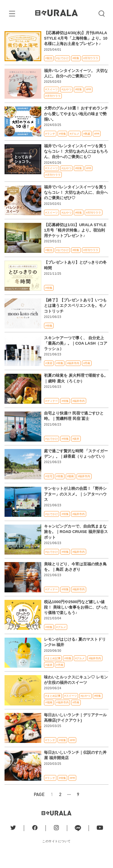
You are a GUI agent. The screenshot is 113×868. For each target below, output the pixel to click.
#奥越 (87, 145)
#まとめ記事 (53, 670)
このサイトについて (56, 853)
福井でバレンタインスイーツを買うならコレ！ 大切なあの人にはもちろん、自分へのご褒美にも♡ (76, 163)
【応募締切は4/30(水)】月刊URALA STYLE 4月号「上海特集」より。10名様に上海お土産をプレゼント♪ (76, 50)
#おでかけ (63, 70)
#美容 (49, 375)
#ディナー (52, 413)
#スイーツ (52, 101)
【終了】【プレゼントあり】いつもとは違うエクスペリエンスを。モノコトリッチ (75, 317)
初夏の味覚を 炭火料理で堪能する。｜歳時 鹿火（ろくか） (76, 390)
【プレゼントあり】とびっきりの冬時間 (75, 277)
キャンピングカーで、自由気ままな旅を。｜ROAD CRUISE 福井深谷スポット (76, 543)
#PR (88, 101)
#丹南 (87, 375)
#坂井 (76, 450)
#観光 (49, 70)
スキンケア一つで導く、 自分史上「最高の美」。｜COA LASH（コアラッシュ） (76, 355)
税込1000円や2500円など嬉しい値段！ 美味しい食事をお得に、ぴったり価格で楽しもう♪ (76, 619)
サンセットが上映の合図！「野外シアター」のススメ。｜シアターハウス (75, 506)
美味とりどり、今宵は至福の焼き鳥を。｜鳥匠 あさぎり (75, 578)
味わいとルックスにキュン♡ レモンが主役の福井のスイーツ (76, 691)
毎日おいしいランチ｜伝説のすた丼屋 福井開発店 (75, 767)
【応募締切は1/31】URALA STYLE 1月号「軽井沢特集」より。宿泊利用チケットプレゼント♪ (75, 242)
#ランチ (50, 145)
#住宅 (49, 488)
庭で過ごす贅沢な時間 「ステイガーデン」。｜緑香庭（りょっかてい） (76, 465)
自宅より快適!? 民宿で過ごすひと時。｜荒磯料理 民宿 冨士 (74, 428)
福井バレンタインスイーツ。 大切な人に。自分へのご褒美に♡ (76, 85)
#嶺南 (71, 488)
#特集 (76, 70)
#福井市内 (73, 375)
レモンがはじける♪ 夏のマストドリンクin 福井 (75, 654)
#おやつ (67, 101)
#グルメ (75, 145)
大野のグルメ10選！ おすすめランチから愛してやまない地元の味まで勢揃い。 (76, 125)
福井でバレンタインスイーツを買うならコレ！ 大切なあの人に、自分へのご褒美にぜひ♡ (76, 204)
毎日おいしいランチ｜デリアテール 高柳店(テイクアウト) (75, 729)
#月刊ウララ (91, 70)
